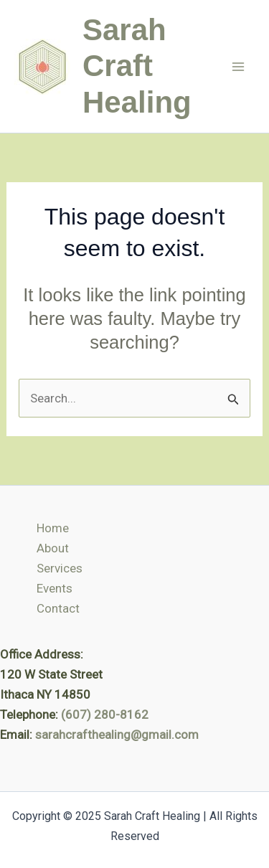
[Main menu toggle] (239, 67)
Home (53, 528)
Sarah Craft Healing (137, 66)
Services (60, 568)
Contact (58, 608)
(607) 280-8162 (105, 714)
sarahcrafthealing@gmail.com (117, 735)
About (53, 548)
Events (55, 588)
